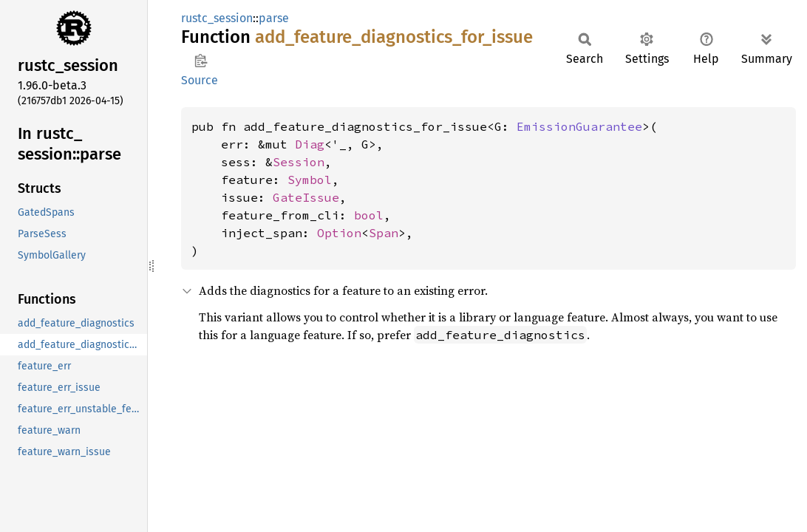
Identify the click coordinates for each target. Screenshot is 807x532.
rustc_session (217, 18)
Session (299, 162)
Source (200, 80)
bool (369, 215)
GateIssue (306, 197)
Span (384, 233)
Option (339, 233)
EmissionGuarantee (579, 126)
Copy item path (201, 61)
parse (274, 18)
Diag (310, 144)
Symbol (310, 180)
